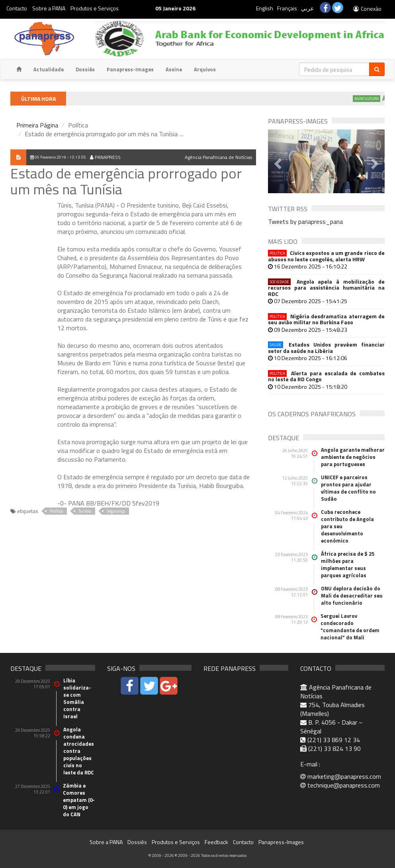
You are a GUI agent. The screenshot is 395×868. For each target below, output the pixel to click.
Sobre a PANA (49, 8)
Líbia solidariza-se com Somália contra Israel (77, 698)
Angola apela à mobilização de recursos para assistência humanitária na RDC (326, 288)
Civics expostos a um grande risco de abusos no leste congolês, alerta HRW (326, 256)
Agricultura (371, 99)
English (265, 8)
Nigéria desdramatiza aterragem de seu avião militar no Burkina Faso (326, 319)
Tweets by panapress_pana (305, 221)
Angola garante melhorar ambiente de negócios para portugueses (353, 457)
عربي (307, 8)
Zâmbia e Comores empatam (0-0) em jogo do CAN (79, 800)
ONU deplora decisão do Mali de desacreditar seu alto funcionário (352, 596)
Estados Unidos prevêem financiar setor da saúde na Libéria (326, 348)
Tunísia (85, 511)
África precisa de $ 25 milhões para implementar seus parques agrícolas (348, 564)
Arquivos (205, 69)
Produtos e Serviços (95, 8)
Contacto (17, 8)
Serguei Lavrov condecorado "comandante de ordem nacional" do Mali (350, 627)
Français (287, 8)
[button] (277, 161)
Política (56, 511)
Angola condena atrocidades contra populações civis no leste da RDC (79, 751)
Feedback (216, 842)
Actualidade (49, 69)
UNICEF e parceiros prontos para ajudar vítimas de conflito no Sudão (348, 488)
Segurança (116, 511)
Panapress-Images (130, 69)
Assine (174, 69)
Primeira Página (37, 125)
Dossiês (85, 69)
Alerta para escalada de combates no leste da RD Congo (326, 376)
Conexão (367, 9)
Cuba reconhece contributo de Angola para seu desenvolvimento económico (347, 526)
